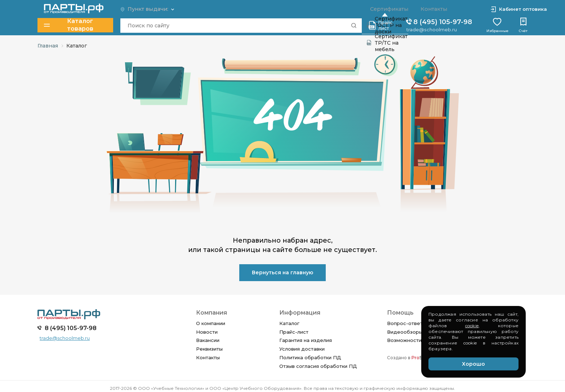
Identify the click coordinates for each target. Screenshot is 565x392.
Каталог (289, 323)
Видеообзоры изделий (416, 332)
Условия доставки (302, 349)
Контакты (208, 357)
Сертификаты (387, 9)
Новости (207, 332)
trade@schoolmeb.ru (431, 29)
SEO (420, 358)
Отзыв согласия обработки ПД (318, 366)
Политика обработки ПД (310, 357)
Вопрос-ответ (405, 323)
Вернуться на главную (282, 272)
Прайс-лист (294, 332)
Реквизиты (209, 349)
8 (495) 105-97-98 (439, 22)
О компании (211, 323)
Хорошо (473, 364)
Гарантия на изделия (306, 340)
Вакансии (208, 340)
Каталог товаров (69, 25)
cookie (472, 326)
